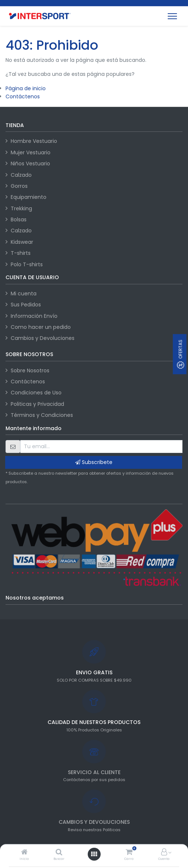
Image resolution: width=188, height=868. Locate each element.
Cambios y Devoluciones (43, 338)
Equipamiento (29, 197)
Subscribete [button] (94, 462)
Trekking (21, 208)
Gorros (19, 186)
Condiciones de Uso (36, 393)
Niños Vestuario (30, 164)
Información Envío (34, 316)
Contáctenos (23, 96)
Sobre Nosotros (30, 370)
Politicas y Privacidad (37, 404)
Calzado (21, 175)
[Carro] (129, 853)
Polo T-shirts (27, 264)
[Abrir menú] (94, 854)
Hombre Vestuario (34, 141)
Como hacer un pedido (41, 327)
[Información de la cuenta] (164, 853)
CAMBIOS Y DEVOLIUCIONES (94, 822)
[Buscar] (59, 853)
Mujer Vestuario (31, 152)
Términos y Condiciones (42, 415)
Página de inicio (26, 88)
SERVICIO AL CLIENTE (94, 772)
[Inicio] (24, 853)
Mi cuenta (24, 294)
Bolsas (19, 219)
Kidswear (22, 242)
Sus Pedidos (26, 305)
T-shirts (21, 253)
